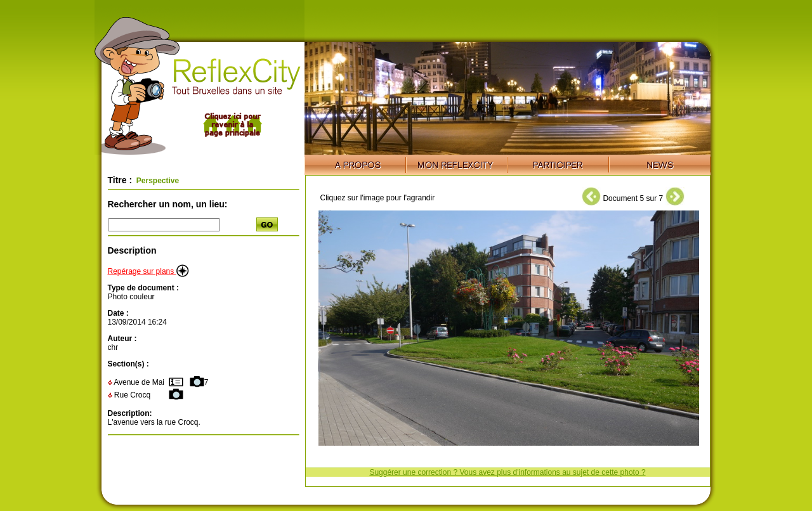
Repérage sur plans (148, 271)
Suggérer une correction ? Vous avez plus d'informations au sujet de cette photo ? (507, 472)
